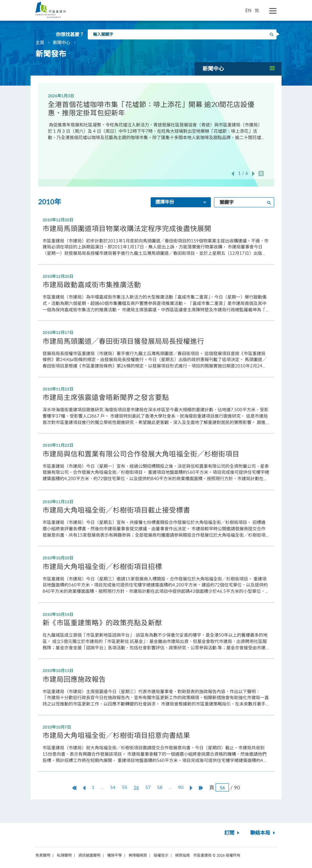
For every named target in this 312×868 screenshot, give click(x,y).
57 (148, 787)
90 (181, 787)
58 (160, 787)
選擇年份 (181, 203)
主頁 (40, 42)
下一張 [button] (253, 174)
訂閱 (232, 833)
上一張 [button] (233, 174)
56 (138, 787)
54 (113, 787)
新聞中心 (62, 42)
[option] (156, 116)
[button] (238, 69)
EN (248, 10)
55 (125, 787)
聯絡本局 (263, 833)
